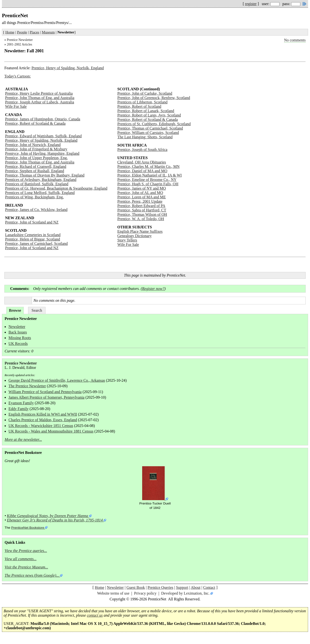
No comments (295, 40)
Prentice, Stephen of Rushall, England (35, 171)
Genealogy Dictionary (135, 236)
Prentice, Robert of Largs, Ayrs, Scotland (149, 115)
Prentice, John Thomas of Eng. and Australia (40, 98)
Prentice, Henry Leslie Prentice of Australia (39, 93)
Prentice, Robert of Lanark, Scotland (146, 111)
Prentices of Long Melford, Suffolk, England (40, 193)
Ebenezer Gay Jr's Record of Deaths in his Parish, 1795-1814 (55, 520)
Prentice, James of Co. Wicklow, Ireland (36, 210)
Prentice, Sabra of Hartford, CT (142, 210)
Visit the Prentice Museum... (26, 567)
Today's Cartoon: (18, 76)
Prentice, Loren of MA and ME (142, 197)
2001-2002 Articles (19, 44)
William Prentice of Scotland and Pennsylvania (45, 392)
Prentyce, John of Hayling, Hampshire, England (42, 153)
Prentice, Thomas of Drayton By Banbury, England (45, 175)
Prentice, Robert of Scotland (139, 106)
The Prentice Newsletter (27, 386)
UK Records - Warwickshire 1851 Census (41, 426)
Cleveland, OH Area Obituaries (142, 162)
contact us (95, 615)
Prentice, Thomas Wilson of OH (142, 214)
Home (10, 32)
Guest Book (136, 587)
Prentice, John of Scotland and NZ (32, 222)
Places (35, 32)
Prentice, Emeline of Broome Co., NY (147, 180)
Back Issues (18, 332)
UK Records (18, 344)
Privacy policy (145, 593)
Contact (209, 587)
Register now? (153, 289)
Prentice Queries (160, 587)
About (196, 587)
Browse (15, 310)
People (22, 32)
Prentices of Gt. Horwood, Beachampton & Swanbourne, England (56, 188)
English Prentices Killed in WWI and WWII (43, 414)
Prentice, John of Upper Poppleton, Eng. (36, 158)
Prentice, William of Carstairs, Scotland (148, 133)
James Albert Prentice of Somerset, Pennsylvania (46, 397)
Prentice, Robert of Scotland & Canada (35, 123)
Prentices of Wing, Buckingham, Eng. (34, 197)
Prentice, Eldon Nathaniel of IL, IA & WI (150, 175)
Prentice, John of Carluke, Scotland (145, 93)
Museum (48, 32)
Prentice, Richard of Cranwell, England (36, 167)
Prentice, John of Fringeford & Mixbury (36, 149)
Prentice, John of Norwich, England (33, 145)
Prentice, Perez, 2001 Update (140, 201)
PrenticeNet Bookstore (28, 528)
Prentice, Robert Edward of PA (141, 206)
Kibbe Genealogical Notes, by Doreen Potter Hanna (48, 516)
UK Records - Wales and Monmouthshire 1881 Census (51, 431)
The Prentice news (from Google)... (32, 575)
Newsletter (17, 327)
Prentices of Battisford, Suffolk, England (37, 184)
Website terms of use (113, 593)
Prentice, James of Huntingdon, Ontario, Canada (43, 119)
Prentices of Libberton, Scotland (143, 102)
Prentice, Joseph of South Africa (143, 150)
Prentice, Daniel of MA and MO (142, 171)
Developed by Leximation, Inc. (186, 593)
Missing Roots (20, 338)
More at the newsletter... (23, 439)
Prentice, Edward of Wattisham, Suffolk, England (43, 136)
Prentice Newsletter (20, 40)
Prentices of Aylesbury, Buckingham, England (41, 180)
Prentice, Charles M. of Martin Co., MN (149, 167)
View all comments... (21, 559)
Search (37, 310)
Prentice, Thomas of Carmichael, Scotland (150, 128)
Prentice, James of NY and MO (142, 188)
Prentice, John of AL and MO (140, 193)
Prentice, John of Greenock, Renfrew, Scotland (154, 98)
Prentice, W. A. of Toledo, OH (141, 219)
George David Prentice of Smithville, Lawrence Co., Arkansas (57, 380)
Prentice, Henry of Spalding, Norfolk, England (68, 68)
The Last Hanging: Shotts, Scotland (145, 137)
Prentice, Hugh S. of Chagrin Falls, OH (148, 184)
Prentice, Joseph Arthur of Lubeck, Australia (40, 102)
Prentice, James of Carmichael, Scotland (36, 244)
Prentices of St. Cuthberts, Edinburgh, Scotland (154, 124)
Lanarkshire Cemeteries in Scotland (33, 235)
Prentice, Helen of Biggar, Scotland (33, 239)
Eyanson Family (21, 403)
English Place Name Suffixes (140, 231)
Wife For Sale (16, 106)
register (251, 4)
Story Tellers (127, 240)
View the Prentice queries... (26, 551)
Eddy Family (19, 409)
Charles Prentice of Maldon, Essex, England (43, 420)
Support (182, 587)
